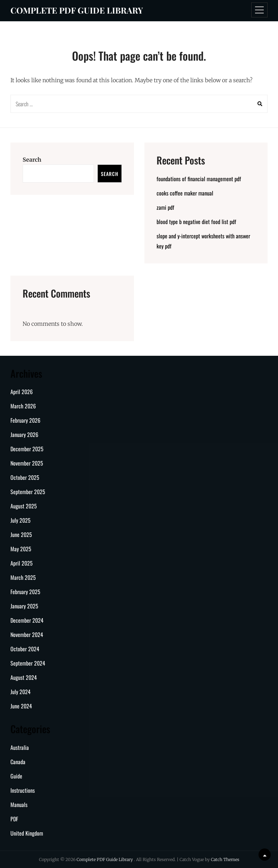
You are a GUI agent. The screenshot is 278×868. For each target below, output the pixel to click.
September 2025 (28, 492)
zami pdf (165, 207)
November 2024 (27, 635)
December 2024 (27, 620)
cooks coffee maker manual (185, 193)
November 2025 (27, 463)
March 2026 (23, 406)
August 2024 (24, 677)
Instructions (23, 790)
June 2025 (21, 535)
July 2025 (21, 520)
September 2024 (28, 663)
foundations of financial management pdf (199, 179)
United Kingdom (27, 833)
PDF (14, 819)
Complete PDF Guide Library (77, 10)
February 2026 (25, 420)
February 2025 (25, 592)
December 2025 (27, 449)
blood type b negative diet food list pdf (196, 222)
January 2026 (24, 435)
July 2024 (21, 692)
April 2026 (22, 392)
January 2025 (24, 606)
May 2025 (21, 549)
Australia (20, 747)
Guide (16, 776)
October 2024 (25, 649)
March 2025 (23, 577)
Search (32, 160)
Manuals (19, 805)
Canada (18, 762)
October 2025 (25, 477)
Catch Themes (225, 859)
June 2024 (21, 706)
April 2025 (22, 563)
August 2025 (24, 506)
